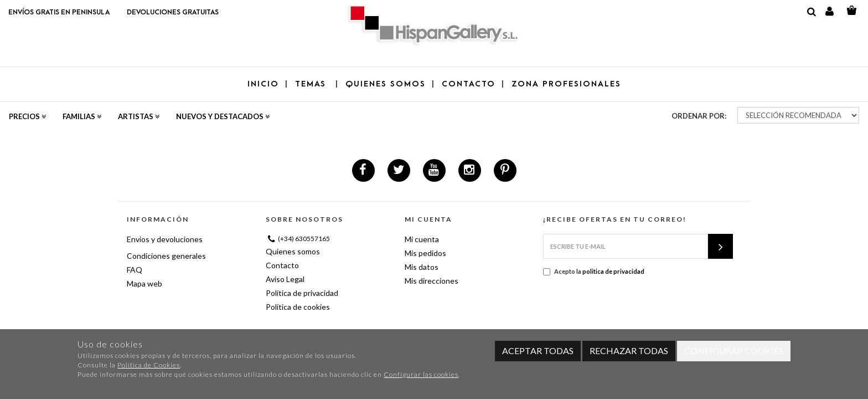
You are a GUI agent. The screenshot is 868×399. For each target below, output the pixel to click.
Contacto (282, 265)
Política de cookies (298, 307)
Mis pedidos (425, 253)
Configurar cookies (734, 351)
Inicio (263, 84)
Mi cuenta (422, 239)
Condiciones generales (166, 256)
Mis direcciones (432, 281)
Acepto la (594, 272)
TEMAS (312, 84)
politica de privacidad (613, 271)
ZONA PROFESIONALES (566, 84)
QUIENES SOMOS (386, 84)
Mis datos (422, 267)
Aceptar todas (538, 351)
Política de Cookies (149, 365)
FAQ (135, 270)
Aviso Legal (285, 279)
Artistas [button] (139, 116)
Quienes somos (293, 251)
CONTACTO (469, 84)
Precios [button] (27, 116)
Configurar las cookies (421, 374)
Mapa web (144, 283)
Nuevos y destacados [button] (223, 116)
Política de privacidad (302, 293)
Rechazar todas (629, 351)
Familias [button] (82, 116)
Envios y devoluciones (165, 239)
